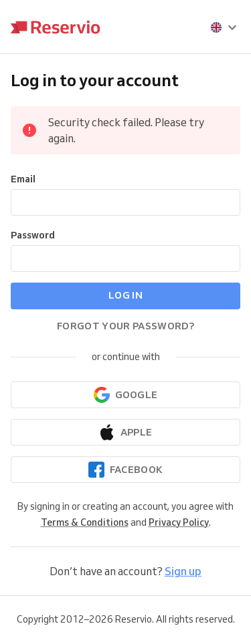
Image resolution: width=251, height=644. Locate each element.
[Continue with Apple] (125, 432)
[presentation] (224, 27)
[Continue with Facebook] (125, 470)
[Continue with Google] (125, 395)
